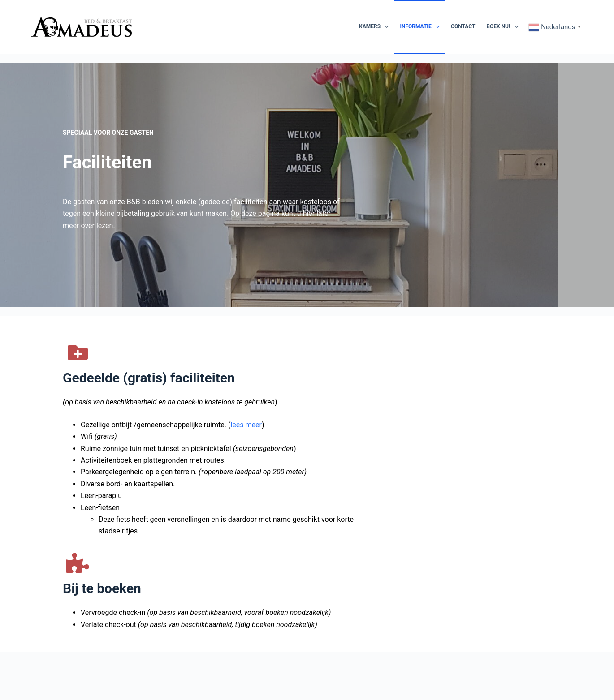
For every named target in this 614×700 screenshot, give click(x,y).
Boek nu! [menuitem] (504, 27)
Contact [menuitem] (463, 26)
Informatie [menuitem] (422, 27)
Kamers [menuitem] (376, 27)
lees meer (246, 467)
